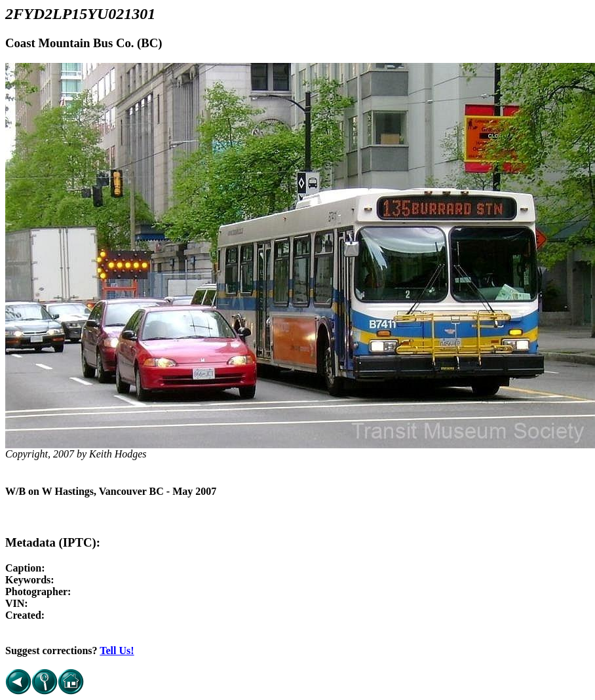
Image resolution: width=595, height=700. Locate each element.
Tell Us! (117, 651)
